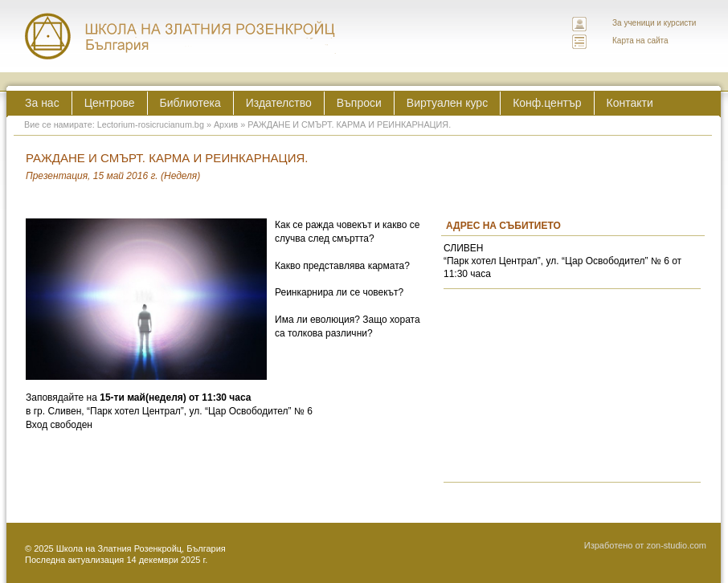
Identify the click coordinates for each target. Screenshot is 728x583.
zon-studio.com (676, 545)
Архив (226, 124)
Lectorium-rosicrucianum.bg (151, 124)
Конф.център (547, 103)
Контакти (630, 103)
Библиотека (190, 103)
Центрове (110, 103)
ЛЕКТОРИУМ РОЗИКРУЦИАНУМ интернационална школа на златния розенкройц (181, 36)
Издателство (279, 103)
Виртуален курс (447, 103)
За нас (42, 103)
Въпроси (359, 103)
